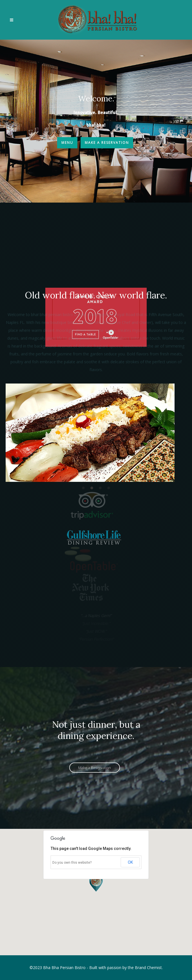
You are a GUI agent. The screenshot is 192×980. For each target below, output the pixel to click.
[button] (96, 883)
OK (130, 862)
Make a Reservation (107, 143)
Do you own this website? (72, 863)
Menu (67, 143)
